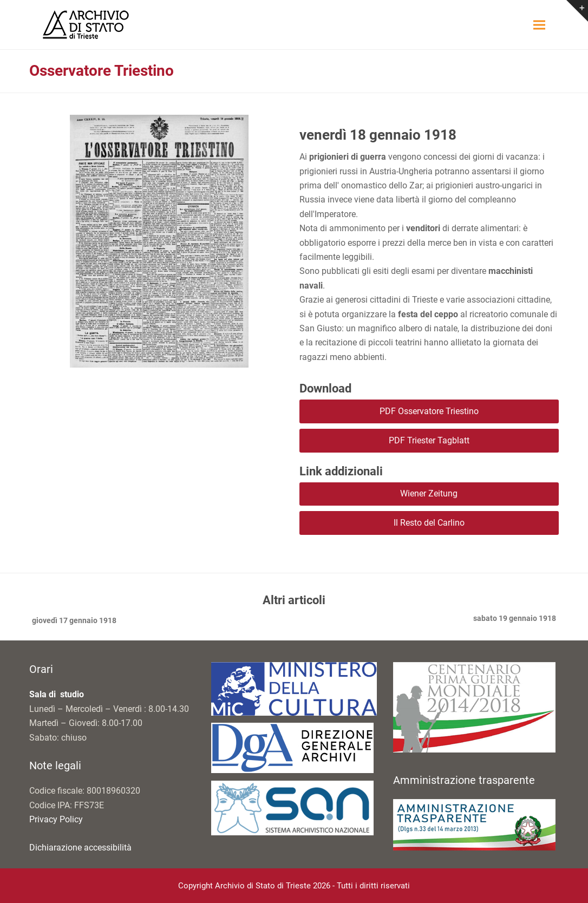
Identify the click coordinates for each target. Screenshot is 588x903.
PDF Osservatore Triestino (429, 411)
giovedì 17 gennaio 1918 (73, 621)
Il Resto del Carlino (429, 523)
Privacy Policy (56, 819)
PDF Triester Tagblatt (429, 440)
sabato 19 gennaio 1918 (515, 619)
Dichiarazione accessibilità (80, 848)
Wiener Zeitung (429, 493)
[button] (539, 25)
